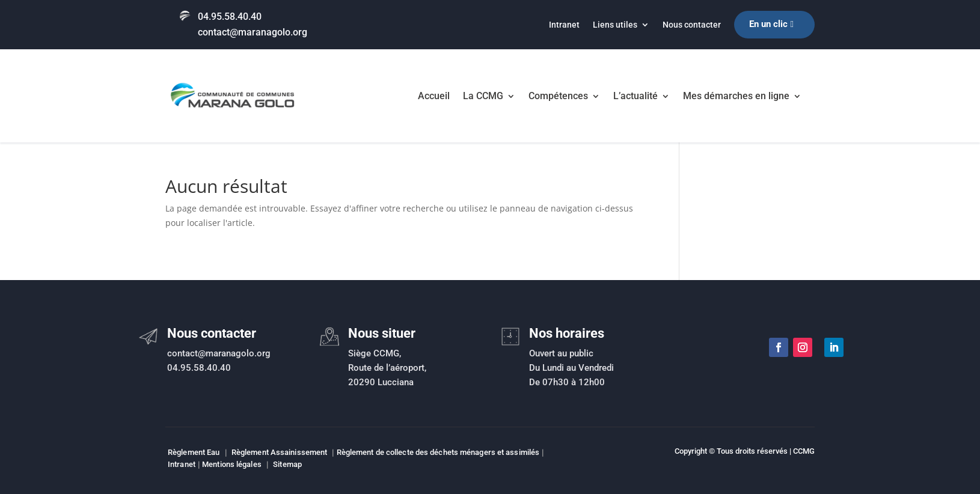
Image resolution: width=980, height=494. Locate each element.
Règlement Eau (194, 452)
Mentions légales (232, 464)
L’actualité (635, 96)
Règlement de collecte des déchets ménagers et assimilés (438, 452)
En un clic (768, 24)
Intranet (564, 25)
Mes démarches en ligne (736, 96)
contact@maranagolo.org (253, 32)
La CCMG (483, 96)
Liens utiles (615, 25)
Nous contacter (692, 25)
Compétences (558, 96)
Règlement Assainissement (279, 452)
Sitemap (287, 464)
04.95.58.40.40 (230, 17)
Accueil (434, 96)
